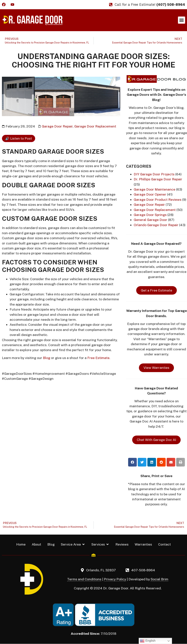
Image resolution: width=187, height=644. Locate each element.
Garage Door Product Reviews (158, 200)
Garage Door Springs (150, 215)
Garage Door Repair (57, 126)
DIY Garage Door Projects (154, 174)
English (148, 641)
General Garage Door (150, 220)
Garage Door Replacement (95, 126)
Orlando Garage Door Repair (156, 225)
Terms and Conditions (84, 579)
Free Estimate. (99, 358)
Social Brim (159, 579)
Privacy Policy (115, 579)
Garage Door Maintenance (154, 189)
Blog (47, 358)
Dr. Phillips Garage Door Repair (158, 179)
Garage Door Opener (150, 194)
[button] (182, 20)
